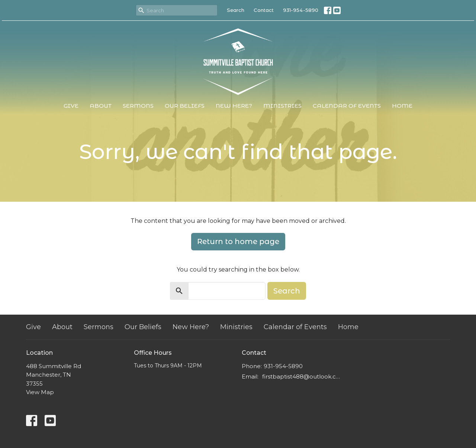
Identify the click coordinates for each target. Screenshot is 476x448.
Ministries (282, 106)
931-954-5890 (301, 10)
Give (71, 106)
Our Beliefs (185, 106)
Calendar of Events (347, 106)
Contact (264, 10)
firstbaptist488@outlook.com (302, 376)
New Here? (234, 106)
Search (236, 10)
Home (402, 106)
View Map (40, 392)
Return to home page (238, 241)
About (101, 106)
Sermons (138, 106)
